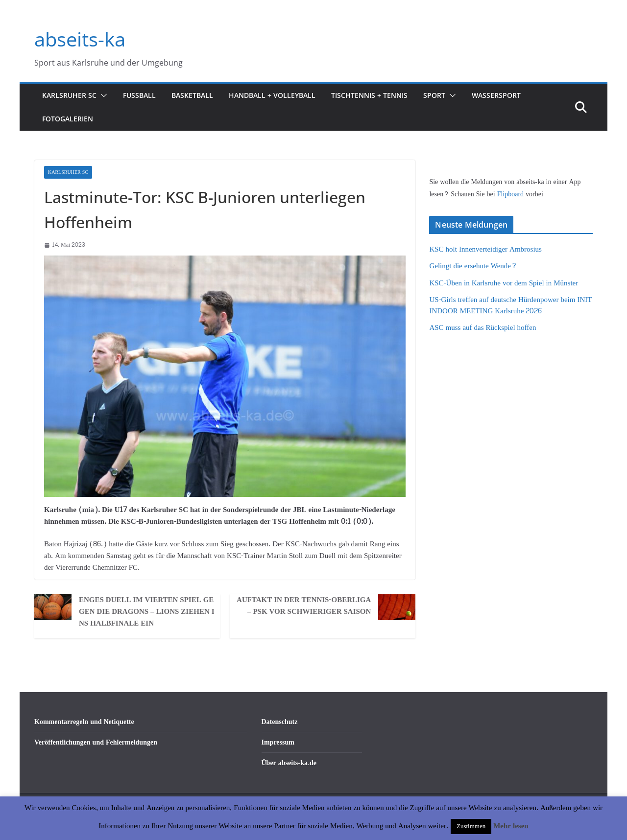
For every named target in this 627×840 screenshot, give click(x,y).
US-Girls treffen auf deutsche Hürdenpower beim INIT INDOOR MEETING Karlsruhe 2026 (510, 305)
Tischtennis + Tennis (369, 95)
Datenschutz (280, 722)
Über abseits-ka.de (289, 763)
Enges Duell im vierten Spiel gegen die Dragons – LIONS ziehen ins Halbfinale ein (147, 612)
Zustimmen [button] (471, 826)
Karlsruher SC (69, 95)
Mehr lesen (511, 826)
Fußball (139, 95)
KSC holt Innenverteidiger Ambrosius (485, 249)
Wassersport (496, 95)
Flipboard (511, 194)
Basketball (192, 95)
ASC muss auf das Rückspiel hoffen (482, 328)
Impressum (278, 742)
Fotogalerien (68, 119)
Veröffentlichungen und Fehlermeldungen (96, 742)
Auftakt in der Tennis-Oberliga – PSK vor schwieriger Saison (304, 606)
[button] (102, 95)
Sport (434, 95)
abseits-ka (80, 39)
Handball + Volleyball (272, 95)
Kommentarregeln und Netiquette (84, 722)
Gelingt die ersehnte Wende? (473, 266)
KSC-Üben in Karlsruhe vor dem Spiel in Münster (504, 283)
